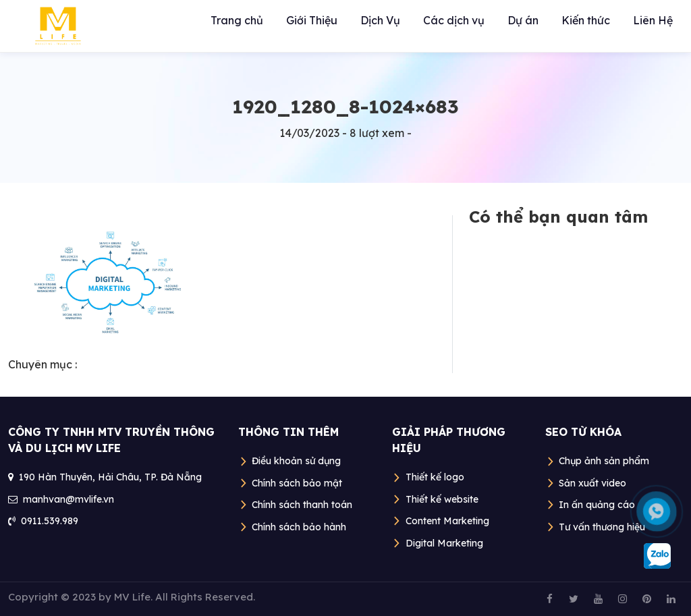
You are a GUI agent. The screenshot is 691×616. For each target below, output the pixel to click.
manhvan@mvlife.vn (68, 499)
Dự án (523, 20)
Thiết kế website (442, 499)
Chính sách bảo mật (297, 483)
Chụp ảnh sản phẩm (604, 461)
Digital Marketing (444, 543)
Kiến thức (586, 20)
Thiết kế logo (435, 477)
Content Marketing (447, 521)
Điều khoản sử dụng (296, 461)
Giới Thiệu (312, 20)
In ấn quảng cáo (597, 505)
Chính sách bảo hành (299, 527)
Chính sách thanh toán (302, 505)
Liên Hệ (653, 20)
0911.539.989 (50, 521)
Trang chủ (237, 20)
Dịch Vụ (380, 20)
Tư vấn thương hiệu (602, 527)
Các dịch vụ (454, 20)
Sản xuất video (592, 483)
